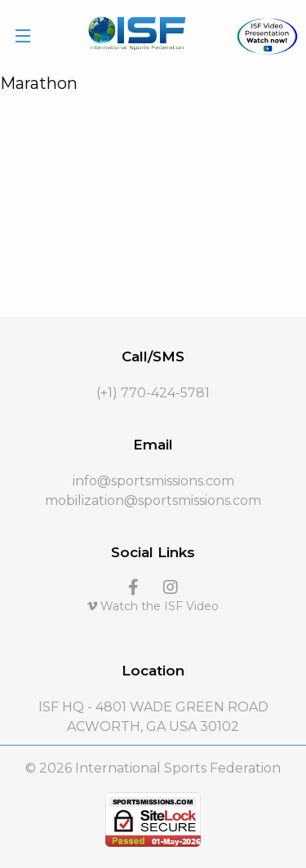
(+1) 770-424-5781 (153, 393)
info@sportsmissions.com (153, 481)
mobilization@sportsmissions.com (153, 500)
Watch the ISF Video (153, 606)
